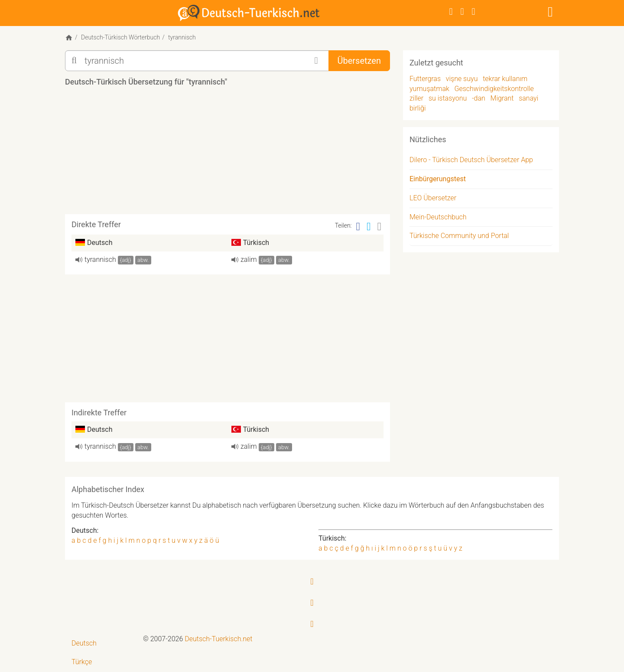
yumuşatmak (429, 89)
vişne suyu (462, 79)
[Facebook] (451, 11)
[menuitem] (101, 644)
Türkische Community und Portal (459, 236)
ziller (416, 98)
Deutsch (84, 643)
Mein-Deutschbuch (438, 217)
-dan (479, 98)
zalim (249, 259)
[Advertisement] (227, 153)
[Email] (380, 227)
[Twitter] (462, 11)
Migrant (502, 98)
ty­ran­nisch (100, 259)
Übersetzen (359, 61)
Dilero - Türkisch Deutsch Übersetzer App (471, 160)
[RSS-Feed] (474, 11)
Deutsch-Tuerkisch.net (218, 639)
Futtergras (425, 79)
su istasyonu (448, 98)
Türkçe (82, 662)
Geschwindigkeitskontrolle (494, 89)
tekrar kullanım (505, 79)
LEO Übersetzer (433, 198)
